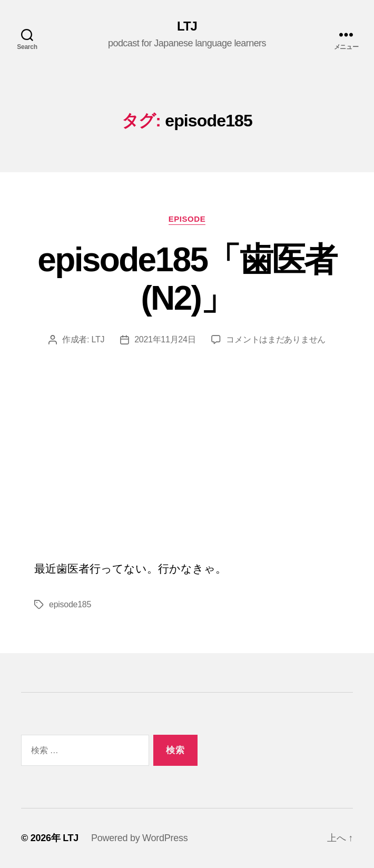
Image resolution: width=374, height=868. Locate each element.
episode (187, 219)
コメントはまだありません (276, 339)
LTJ (187, 26)
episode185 (70, 604)
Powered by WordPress (139, 838)
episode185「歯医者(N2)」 (187, 279)
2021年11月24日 (165, 339)
